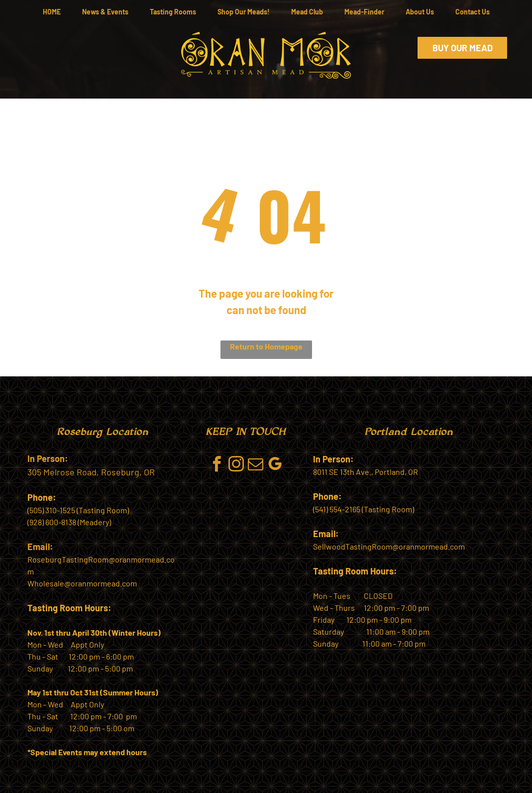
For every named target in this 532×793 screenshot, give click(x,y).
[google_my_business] (275, 466)
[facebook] (217, 466)
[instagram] (236, 466)
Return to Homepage (266, 346)
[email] (256, 466)
